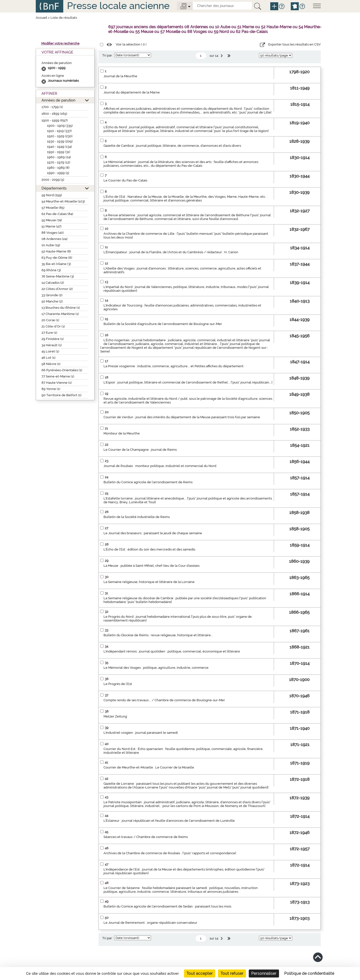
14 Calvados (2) (53, 283)
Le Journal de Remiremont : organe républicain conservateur (150, 923)
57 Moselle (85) (53, 208)
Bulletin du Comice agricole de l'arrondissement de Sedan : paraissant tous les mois (167, 906)
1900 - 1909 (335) (60, 126)
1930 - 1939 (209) (60, 141)
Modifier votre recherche (60, 43)
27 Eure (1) (49, 333)
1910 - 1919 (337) (59, 131)
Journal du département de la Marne (132, 92)
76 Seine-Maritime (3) (58, 276)
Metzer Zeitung (115, 716)
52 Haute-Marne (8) (56, 251)
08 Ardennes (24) (54, 239)
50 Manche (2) (52, 301)
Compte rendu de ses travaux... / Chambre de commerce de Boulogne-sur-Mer (164, 700)
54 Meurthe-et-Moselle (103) (63, 201)
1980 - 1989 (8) (58, 168)
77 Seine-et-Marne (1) (58, 376)
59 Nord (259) (52, 195)
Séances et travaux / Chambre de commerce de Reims (146, 837)
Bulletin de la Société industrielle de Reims (137, 517)
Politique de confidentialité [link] (309, 973)
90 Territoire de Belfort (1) (61, 395)
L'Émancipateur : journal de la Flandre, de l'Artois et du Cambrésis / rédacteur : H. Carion (171, 252)
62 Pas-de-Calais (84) (57, 214)
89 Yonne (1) (51, 389)
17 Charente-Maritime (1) (60, 314)
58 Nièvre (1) (51, 364)
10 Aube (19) (51, 245)
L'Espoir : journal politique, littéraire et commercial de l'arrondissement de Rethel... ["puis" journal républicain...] (188, 382)
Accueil (41, 18)
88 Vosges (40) (53, 233)
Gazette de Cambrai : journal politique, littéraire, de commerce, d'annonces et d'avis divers (172, 146)
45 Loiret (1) (50, 351)
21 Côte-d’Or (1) (53, 326)
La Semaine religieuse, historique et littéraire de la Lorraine (149, 582)
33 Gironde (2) (52, 295)
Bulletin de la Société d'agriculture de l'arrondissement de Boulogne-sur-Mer (163, 324)
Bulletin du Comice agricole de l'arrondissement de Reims (148, 482)
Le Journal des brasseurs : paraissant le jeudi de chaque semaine (153, 533)
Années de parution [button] (58, 100)
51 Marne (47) (51, 226)
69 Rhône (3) (51, 270)
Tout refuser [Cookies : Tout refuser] (232, 973)
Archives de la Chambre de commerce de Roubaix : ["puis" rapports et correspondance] (170, 853)
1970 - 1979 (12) (59, 162)
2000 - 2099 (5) (53, 180)
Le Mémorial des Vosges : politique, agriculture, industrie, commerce (156, 668)
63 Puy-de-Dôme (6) (57, 258)
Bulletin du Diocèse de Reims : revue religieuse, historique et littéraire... (158, 635)
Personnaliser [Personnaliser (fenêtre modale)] (264, 973)
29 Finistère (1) (53, 339)
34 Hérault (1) (52, 345)
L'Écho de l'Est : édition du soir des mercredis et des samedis (149, 549)
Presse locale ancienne (118, 6)
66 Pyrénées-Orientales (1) (62, 370)
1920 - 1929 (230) (60, 136)
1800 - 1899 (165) (54, 114)
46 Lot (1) (48, 358)
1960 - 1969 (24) (59, 157)
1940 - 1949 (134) (59, 147)
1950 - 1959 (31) (59, 152)
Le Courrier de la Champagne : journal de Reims (140, 450)
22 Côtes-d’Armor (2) (57, 289)
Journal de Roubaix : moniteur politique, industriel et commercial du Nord (160, 466)
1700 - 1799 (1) (52, 107)
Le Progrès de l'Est (118, 684)
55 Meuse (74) (52, 220)
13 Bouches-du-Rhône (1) (61, 308)
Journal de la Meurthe (120, 76)
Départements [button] (54, 188)
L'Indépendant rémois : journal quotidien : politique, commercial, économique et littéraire (172, 651)
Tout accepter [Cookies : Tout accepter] (200, 973)
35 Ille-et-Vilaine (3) (56, 264)
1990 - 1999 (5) (58, 173)
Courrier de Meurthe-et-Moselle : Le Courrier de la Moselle (149, 767)
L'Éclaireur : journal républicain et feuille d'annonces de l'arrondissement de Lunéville (169, 821)
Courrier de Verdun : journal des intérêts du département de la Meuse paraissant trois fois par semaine (182, 417)
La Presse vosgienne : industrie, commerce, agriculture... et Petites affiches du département (173, 366)
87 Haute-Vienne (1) (57, 383)
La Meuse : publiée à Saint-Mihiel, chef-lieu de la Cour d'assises (151, 566)
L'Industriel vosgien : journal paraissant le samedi (141, 733)
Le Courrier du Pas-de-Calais (125, 180)
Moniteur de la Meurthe (122, 433)
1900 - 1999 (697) (55, 120)
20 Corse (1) (50, 320)
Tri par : (108, 55)
